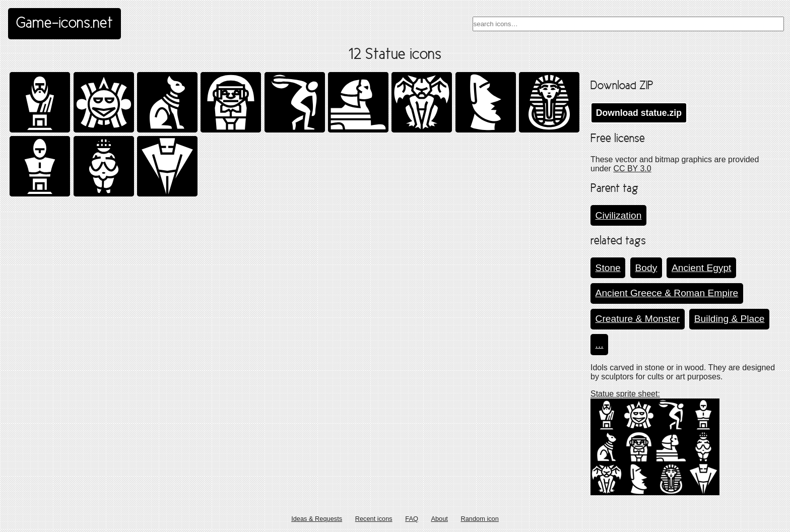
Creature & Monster (638, 319)
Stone (608, 268)
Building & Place (730, 319)
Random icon (479, 519)
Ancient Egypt (701, 268)
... (600, 344)
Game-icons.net (64, 24)
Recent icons (374, 519)
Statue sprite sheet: (625, 394)
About (439, 519)
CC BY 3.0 (632, 169)
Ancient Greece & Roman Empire (667, 293)
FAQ (412, 519)
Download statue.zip (639, 113)
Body (646, 268)
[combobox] (628, 24)
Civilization (619, 215)
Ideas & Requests (317, 519)
